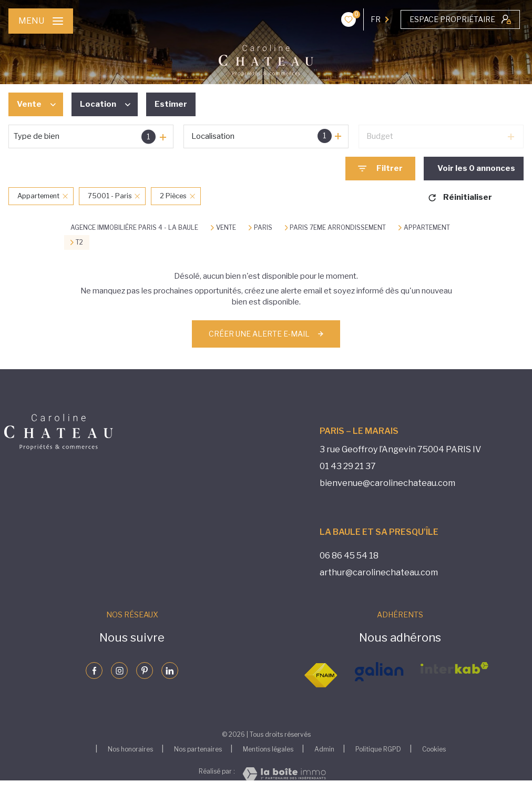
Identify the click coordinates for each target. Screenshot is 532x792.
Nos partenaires (198, 749)
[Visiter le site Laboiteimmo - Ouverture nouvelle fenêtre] (284, 774)
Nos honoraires (130, 749)
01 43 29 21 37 (348, 466)
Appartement (427, 228)
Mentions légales (268, 749)
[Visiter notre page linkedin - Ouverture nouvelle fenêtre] (170, 671)
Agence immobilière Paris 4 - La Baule (134, 227)
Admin (324, 749)
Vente (226, 228)
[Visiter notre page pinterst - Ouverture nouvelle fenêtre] (145, 671)
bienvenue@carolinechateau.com (387, 483)
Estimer (171, 104)
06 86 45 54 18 (349, 556)
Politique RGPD (378, 749)
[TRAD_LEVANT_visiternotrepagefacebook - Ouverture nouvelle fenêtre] (94, 671)
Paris (263, 228)
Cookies (434, 749)
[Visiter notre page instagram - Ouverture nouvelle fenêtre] (119, 671)
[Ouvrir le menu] (41, 21)
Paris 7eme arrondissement (338, 228)
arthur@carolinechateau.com (379, 572)
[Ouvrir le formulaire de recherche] (380, 169)
